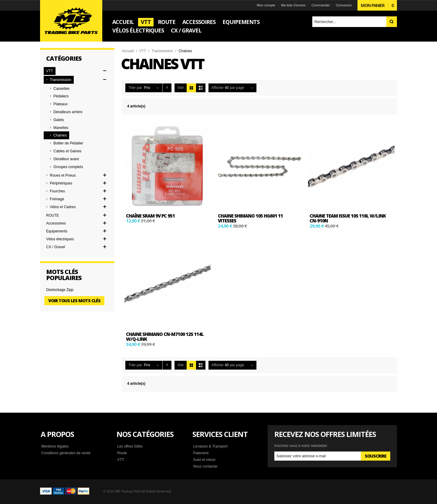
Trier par (135, 88)
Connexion (344, 5)
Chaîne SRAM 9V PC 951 (150, 216)
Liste (201, 88)
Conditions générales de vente (66, 453)
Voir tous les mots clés (74, 301)
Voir (181, 88)
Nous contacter (205, 466)
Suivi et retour (204, 460)
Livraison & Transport (210, 446)
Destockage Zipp (60, 290)
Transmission (162, 51)
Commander (321, 5)
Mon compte (266, 5)
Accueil (128, 51)
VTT (143, 51)
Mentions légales (55, 446)
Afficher (218, 88)
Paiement (201, 453)
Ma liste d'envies (293, 5)
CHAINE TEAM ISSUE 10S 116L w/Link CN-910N (348, 218)
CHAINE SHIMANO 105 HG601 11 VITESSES (250, 218)
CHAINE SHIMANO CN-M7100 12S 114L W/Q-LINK (165, 337)
